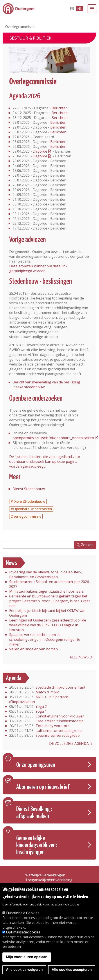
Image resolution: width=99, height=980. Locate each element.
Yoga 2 (28, 707)
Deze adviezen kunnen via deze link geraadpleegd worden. (38, 268)
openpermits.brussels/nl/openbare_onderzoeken (53, 438)
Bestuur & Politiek (30, 38)
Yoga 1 (28, 711)
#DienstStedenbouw (28, 501)
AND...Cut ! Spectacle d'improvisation (39, 699)
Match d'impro (34, 692)
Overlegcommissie (26, 516)
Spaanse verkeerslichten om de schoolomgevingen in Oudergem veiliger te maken (45, 639)
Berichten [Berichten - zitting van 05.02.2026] (58, 132)
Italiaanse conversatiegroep (45, 731)
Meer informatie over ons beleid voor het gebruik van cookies (41, 904)
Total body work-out (39, 726)
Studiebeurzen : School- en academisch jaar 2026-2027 (50, 584)
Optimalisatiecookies (23, 932)
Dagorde (40, 151)
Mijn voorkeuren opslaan (27, 957)
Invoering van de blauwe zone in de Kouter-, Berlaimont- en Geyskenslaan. (46, 574)
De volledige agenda (69, 743)
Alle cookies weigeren (24, 970)
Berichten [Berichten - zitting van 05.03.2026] (58, 142)
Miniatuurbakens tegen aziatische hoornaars (47, 591)
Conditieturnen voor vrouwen (47, 716)
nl (80, 9)
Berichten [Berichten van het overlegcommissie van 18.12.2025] (60, 118)
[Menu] (92, 9)
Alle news (79, 657)
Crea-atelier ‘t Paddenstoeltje (46, 721)
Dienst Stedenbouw (29, 489)
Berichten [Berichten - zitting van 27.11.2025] (60, 108)
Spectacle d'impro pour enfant (47, 687)
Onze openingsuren (36, 765)
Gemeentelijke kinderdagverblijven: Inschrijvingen (37, 845)
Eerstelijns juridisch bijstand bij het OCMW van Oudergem (47, 613)
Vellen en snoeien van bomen (33, 649)
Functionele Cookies (23, 913)
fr (72, 9)
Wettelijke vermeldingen (45, 875)
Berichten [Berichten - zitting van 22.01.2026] (58, 127)
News (12, 563)
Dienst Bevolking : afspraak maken (34, 813)
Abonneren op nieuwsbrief (43, 787)
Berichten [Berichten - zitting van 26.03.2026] (58, 146)
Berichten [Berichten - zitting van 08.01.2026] (58, 122)
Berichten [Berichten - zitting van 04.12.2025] (60, 113)
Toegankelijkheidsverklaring (49, 880)
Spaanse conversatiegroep (44, 735)
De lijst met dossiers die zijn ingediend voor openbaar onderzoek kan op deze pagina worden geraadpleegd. (45, 461)
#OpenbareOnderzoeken (31, 509)
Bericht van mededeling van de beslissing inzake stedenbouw (46, 385)
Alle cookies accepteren (72, 970)
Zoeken (87, 545)
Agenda (14, 678)
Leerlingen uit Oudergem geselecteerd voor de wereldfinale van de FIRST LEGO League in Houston (48, 625)
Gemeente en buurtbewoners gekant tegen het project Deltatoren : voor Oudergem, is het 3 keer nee (50, 601)
